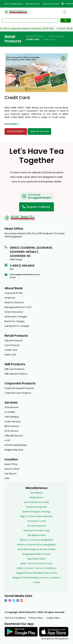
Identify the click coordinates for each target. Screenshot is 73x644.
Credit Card (33, 39)
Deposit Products (35, 36)
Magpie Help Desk (14, 450)
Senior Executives (14, 312)
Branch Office (12, 469)
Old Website (36, 493)
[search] (30, 21)
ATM (7, 478)
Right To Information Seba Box (36, 516)
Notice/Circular (33, 4)
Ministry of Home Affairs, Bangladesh (36, 545)
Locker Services (13, 421)
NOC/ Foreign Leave (14, 4)
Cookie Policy (53, 618)
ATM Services (12, 407)
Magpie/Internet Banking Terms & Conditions (36, 578)
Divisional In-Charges (16, 317)
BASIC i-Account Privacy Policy (37, 563)
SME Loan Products (14, 369)
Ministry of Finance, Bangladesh (36, 540)
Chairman (10, 298)
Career (37, 582)
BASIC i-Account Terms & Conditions (36, 568)
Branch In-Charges (15, 321)
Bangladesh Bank (37, 535)
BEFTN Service (12, 426)
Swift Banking (12, 417)
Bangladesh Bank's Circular (37, 554)
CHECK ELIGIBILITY (16, 131)
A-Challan (10, 412)
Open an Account (51, 4)
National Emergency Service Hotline (37, 549)
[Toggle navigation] (65, 12)
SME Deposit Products (16, 374)
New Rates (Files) (36, 559)
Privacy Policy (36, 618)
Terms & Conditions (15, 618)
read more (12, 124)
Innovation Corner (37, 521)
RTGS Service (11, 431)
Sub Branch (11, 474)
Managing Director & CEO (18, 307)
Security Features (37, 526)
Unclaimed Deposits (36, 507)
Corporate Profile (14, 293)
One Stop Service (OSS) (36, 502)
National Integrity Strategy (36, 512)
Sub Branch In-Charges (17, 326)
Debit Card (49, 39)
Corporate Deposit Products (19, 388)
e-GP (7, 440)
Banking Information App (37, 530)
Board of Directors (14, 302)
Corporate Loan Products (18, 393)
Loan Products (56, 36)
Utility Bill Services (14, 436)
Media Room (36, 497)
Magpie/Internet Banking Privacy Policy (37, 573)
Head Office (11, 464)
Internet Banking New (16, 445)
